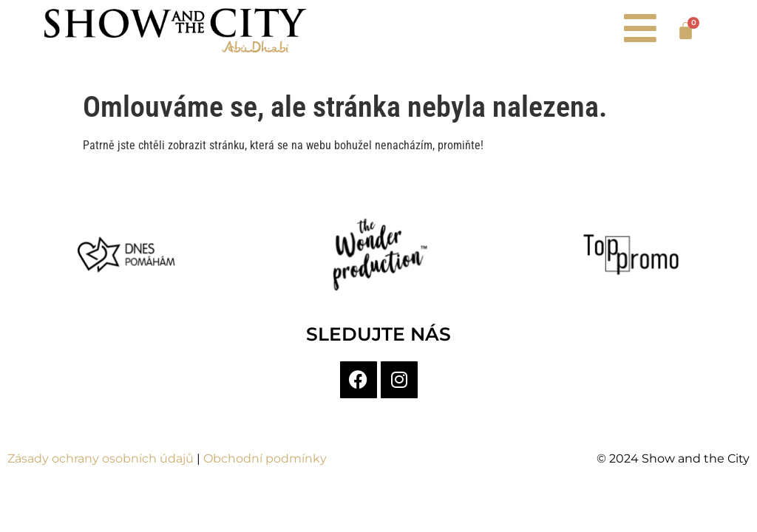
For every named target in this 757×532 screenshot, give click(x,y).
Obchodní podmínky (265, 458)
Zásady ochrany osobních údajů (101, 458)
